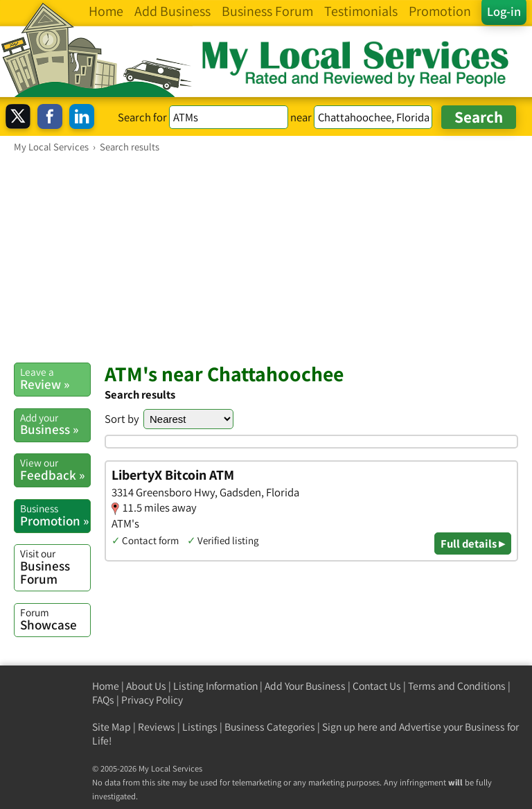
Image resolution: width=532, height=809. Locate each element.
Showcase (55, 619)
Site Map (112, 727)
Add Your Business (305, 686)
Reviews (157, 727)
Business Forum (55, 567)
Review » (55, 379)
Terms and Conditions (457, 686)
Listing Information (215, 686)
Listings (200, 727)
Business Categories (270, 727)
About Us (146, 686)
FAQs (103, 700)
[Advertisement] (266, 257)
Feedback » (55, 469)
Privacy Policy (152, 700)
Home (106, 686)
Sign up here (350, 727)
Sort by (122, 419)
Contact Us (377, 686)
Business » (55, 424)
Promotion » (55, 515)
